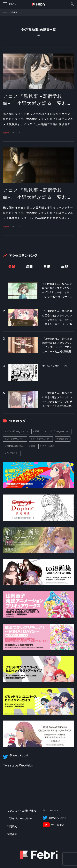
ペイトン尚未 (48, 446)
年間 (65, 267)
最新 (12, 267)
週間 (29, 267)
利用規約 (12, 827)
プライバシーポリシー (20, 819)
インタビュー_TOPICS (17, 431)
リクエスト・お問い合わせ (22, 811)
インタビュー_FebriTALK (58, 431)
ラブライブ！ (13, 453)
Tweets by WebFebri (18, 765)
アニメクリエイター (16, 439)
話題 (33, 446)
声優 (37, 431)
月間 (47, 267)
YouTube (58, 825)
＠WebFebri (57, 818)
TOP (5, 13)
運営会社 (12, 834)
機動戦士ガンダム (15, 446)
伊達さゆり (64, 439)
